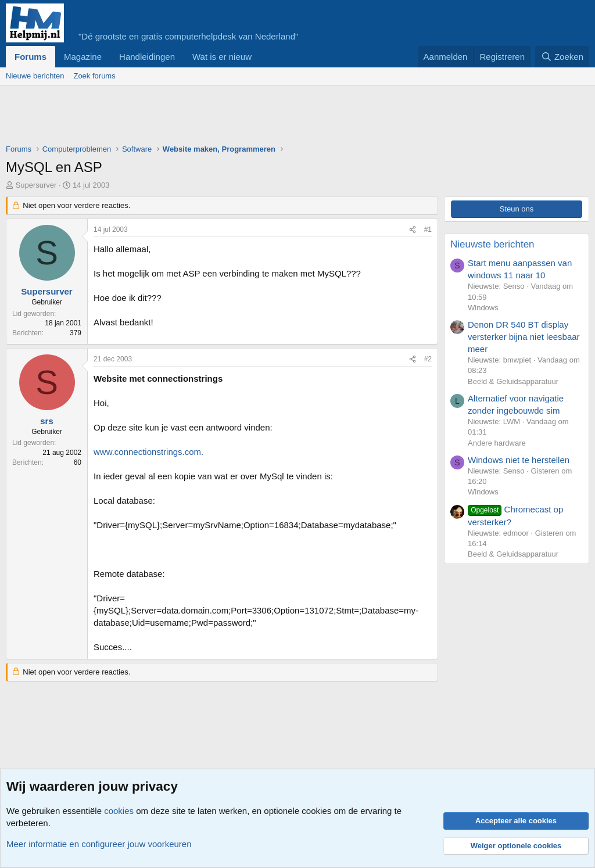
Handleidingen (147, 57)
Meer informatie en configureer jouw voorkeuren (99, 844)
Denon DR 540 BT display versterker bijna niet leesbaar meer (524, 337)
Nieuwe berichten (35, 76)
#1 (428, 229)
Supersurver (36, 185)
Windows (483, 308)
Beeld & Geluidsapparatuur (513, 381)
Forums (31, 57)
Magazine (83, 57)
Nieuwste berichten (492, 244)
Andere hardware (497, 443)
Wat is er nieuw (222, 57)
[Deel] (413, 230)
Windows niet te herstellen (519, 460)
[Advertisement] (217, 117)
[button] (261, 57)
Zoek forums (94, 76)
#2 (428, 359)
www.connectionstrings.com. (148, 452)
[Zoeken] (562, 57)
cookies (119, 811)
